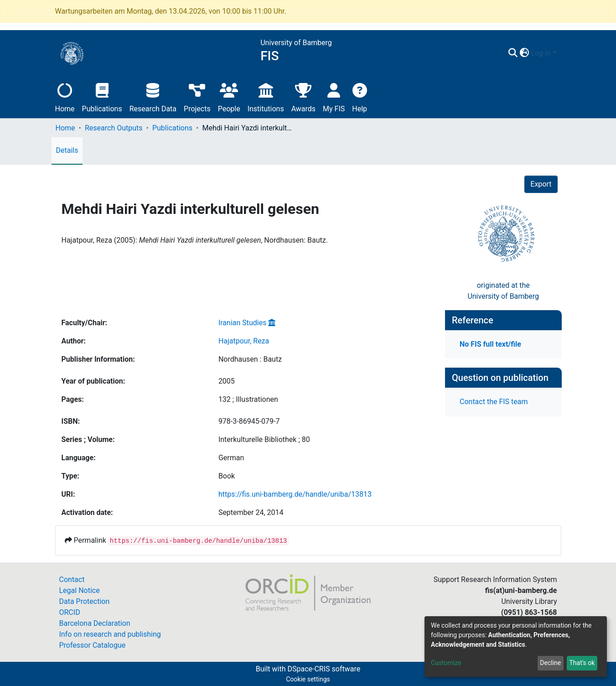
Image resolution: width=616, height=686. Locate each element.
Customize (446, 663)
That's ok (582, 663)
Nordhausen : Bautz (250, 359)
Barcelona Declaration (95, 623)
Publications (102, 96)
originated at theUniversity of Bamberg (503, 291)
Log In (541, 53)
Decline (550, 663)
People (229, 96)
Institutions (266, 96)
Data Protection (85, 601)
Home (65, 96)
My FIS (334, 96)
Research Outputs (114, 128)
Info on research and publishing (110, 634)
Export (541, 184)
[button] (525, 53)
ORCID (70, 612)
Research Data (153, 96)
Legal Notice (80, 590)
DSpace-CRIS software (324, 669)
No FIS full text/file (490, 344)
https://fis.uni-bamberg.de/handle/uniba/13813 (295, 494)
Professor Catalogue (93, 645)
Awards (303, 96)
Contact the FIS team (494, 402)
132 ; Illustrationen (248, 399)
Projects (197, 96)
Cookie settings (308, 679)
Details (67, 150)
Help (360, 96)
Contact (72, 579)
